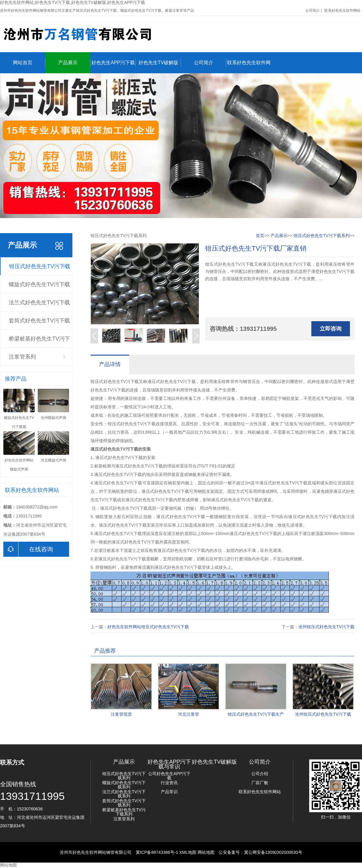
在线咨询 (28, 549)
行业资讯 (169, 783)
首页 (260, 236)
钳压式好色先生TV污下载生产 (256, 714)
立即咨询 (331, 329)
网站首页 (29, 63)
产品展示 (74, 63)
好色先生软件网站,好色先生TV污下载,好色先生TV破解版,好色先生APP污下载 (73, 2)
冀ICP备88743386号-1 (157, 852)
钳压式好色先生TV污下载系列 (40, 269)
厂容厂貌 (260, 783)
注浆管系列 (22, 357)
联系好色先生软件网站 (342, 11)
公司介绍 (260, 774)
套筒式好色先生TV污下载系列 (39, 324)
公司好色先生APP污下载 (169, 776)
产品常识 (169, 792)
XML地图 (188, 852)
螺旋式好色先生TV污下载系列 (39, 287)
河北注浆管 (189, 714)
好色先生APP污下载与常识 (114, 66)
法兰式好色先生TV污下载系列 (39, 306)
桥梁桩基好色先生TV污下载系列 (39, 342)
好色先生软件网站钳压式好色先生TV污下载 (148, 627)
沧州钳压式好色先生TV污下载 (326, 627)
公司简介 (313, 11)
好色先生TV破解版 (160, 63)
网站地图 (206, 852)
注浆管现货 (121, 714)
